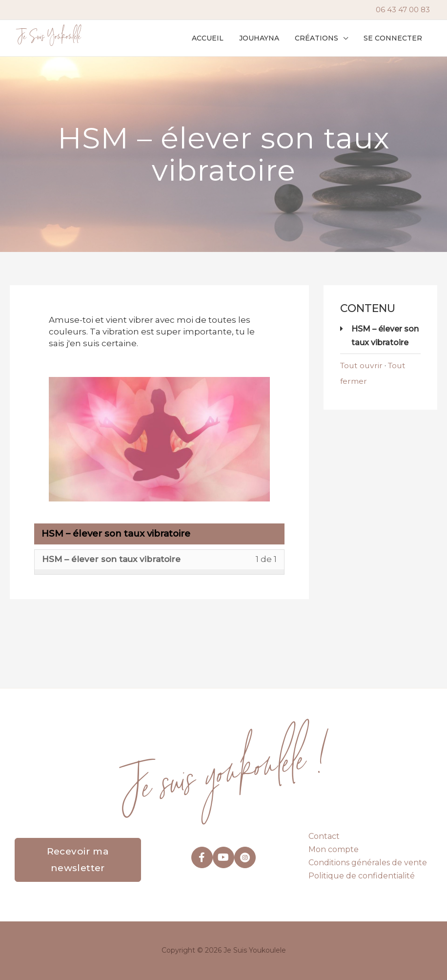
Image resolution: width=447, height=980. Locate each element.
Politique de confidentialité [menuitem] (362, 876)
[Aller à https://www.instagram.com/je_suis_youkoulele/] (245, 857)
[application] (346, 38)
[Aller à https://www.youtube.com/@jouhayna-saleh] (223, 857)
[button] (324, 38)
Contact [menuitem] (324, 836)
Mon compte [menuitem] (334, 849)
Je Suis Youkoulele (49, 38)
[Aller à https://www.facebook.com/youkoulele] (202, 857)
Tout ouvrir (362, 365)
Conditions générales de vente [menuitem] (368, 863)
